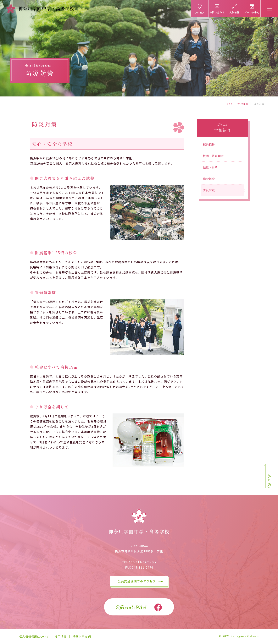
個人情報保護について (34, 636)
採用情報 (61, 636)
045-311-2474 (142, 567)
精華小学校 (80, 636)
